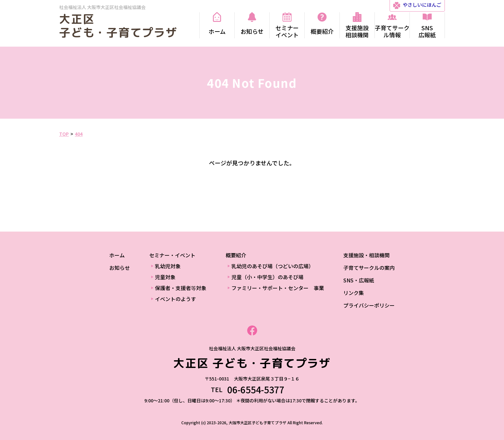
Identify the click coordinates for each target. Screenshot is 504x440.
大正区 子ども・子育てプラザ (118, 26)
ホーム (117, 255)
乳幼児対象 (168, 266)
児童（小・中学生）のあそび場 (267, 277)
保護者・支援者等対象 (181, 288)
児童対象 (165, 277)
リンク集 (354, 293)
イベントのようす (175, 299)
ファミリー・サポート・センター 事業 (278, 288)
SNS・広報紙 (359, 280)
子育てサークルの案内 (369, 268)
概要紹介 (236, 255)
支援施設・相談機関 (366, 255)
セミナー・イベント (172, 255)
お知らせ (120, 268)
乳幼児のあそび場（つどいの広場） (273, 266)
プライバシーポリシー (369, 305)
